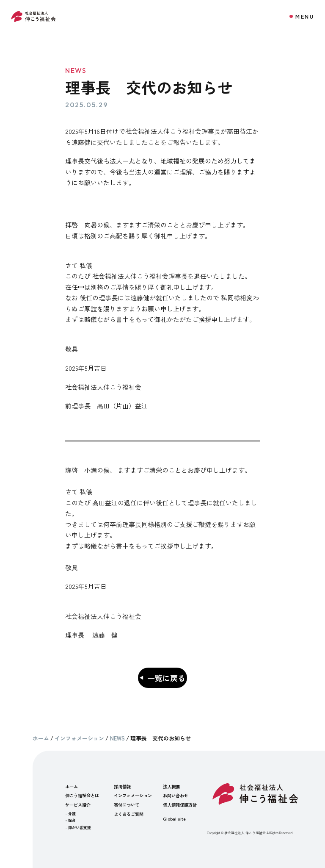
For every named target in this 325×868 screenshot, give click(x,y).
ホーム (72, 786)
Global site (174, 819)
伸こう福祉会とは (82, 795)
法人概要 (171, 786)
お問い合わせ (176, 795)
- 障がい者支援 (78, 828)
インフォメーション (133, 795)
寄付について (127, 805)
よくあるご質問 (129, 814)
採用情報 (122, 786)
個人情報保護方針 (180, 805)
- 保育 (70, 820)
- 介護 (70, 814)
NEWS (76, 70)
